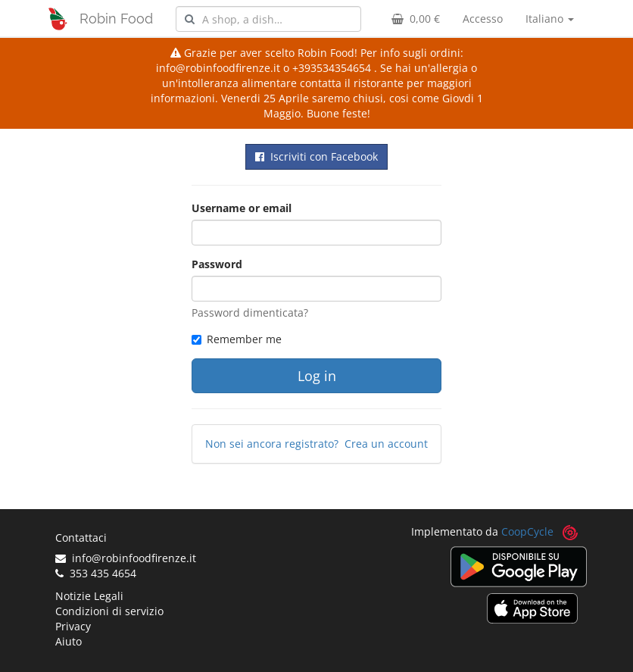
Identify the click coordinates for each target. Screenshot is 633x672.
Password (217, 264)
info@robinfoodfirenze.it (126, 558)
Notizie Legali (89, 596)
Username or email (242, 208)
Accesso (483, 19)
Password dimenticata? (250, 313)
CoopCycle (527, 531)
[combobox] (268, 19)
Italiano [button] (550, 19)
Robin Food (116, 19)
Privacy (73, 626)
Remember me (237, 339)
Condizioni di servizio (109, 611)
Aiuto (69, 641)
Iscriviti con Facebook (316, 156)
